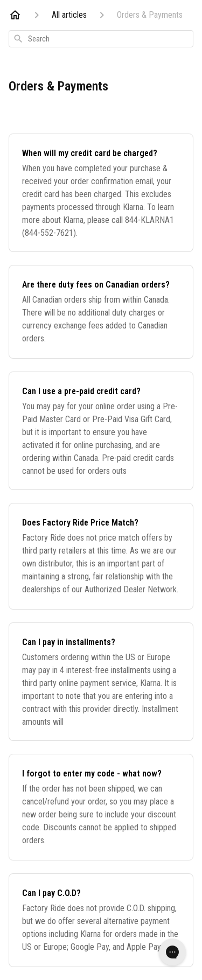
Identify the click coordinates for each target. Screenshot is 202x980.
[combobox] (101, 39)
